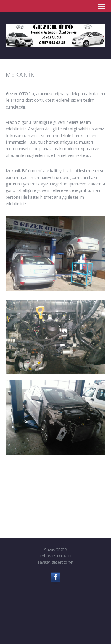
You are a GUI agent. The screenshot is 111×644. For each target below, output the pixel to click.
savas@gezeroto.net (55, 562)
